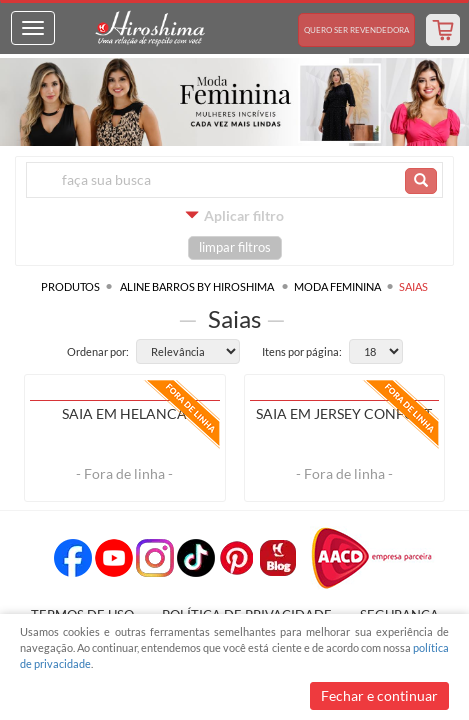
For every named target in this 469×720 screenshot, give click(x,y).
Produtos (70, 286)
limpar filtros (235, 247)
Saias (413, 286)
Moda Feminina (337, 286)
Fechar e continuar (379, 695)
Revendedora (356, 30)
